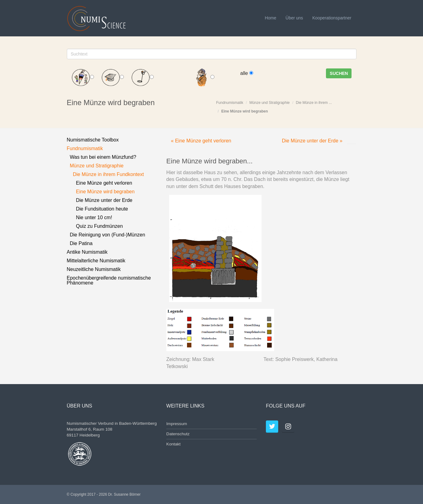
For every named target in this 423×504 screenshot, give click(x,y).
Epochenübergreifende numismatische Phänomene (109, 280)
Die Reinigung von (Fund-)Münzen (108, 235)
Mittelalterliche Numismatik (96, 261)
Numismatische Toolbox (93, 140)
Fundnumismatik (230, 103)
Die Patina (81, 243)
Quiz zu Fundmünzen (100, 226)
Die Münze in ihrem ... (314, 103)
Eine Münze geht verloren (104, 183)
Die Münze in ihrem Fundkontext (108, 174)
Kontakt (173, 444)
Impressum (177, 424)
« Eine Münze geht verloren (201, 141)
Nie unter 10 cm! (94, 217)
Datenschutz (178, 434)
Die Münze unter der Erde (104, 200)
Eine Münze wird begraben (244, 111)
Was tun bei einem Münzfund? (103, 157)
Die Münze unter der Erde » (312, 141)
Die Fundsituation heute (102, 209)
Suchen (339, 73)
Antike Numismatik (87, 252)
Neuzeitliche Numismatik (94, 269)
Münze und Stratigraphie (270, 103)
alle (247, 73)
